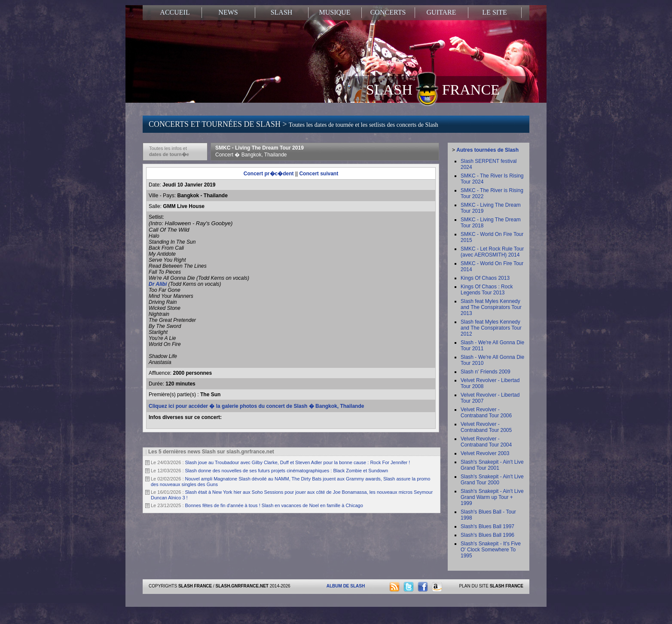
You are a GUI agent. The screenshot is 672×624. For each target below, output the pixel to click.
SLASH (282, 12)
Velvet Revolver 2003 (485, 453)
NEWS (228, 12)
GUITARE (441, 12)
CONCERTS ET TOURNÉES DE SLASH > (293, 124)
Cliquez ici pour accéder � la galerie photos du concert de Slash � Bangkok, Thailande (256, 406)
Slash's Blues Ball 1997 (487, 526)
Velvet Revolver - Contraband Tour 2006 (486, 413)
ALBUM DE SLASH (346, 586)
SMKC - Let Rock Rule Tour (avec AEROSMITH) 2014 (492, 252)
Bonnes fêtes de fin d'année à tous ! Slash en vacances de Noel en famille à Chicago (274, 505)
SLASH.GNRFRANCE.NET (242, 586)
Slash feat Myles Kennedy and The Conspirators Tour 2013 (491, 307)
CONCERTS (388, 12)
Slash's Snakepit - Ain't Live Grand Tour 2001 (492, 465)
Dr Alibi (159, 284)
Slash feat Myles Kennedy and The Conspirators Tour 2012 (491, 328)
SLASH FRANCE (433, 89)
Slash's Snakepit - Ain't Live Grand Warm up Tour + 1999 (492, 497)
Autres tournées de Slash (487, 150)
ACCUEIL (175, 12)
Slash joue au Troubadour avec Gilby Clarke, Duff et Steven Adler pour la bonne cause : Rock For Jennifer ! (298, 462)
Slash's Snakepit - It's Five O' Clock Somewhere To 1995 (491, 550)
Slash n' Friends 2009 (486, 372)
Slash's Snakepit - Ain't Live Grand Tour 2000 (492, 480)
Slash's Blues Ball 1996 (487, 535)
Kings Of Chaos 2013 (485, 278)
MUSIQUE (335, 12)
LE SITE (494, 12)
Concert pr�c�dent (269, 174)
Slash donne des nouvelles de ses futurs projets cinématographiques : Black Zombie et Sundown (287, 471)
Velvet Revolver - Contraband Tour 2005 (486, 427)
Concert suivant (319, 174)
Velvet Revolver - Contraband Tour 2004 (486, 442)
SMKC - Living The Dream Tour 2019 (260, 151)
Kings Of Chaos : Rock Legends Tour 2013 (487, 290)
